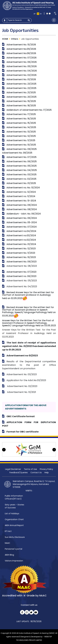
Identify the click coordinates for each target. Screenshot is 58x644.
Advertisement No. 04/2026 (22, 71)
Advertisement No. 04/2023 (22, 286)
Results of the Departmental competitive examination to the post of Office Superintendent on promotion (29, 365)
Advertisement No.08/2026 (21, 53)
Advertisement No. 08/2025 (17, 153)
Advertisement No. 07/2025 (22, 157)
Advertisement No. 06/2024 (22, 218)
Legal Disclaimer (13, 469)
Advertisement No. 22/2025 (21, 88)
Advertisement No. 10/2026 (21, 45)
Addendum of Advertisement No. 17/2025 (29, 110)
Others (15, 39)
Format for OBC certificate (23, 432)
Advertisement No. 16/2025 (21, 119)
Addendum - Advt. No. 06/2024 (24, 214)
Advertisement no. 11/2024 (21, 196)
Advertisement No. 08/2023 (22, 266)
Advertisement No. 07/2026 (22, 58)
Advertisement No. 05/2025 (22, 166)
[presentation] (4, 450)
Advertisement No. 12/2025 (21, 136)
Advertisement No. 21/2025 (21, 92)
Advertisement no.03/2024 (21, 235)
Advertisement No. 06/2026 (22, 62)
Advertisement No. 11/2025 (21, 140)
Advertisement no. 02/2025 (21, 179)
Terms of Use (30, 469)
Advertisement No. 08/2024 (22, 209)
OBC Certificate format (21, 416)
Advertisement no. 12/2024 (21, 192)
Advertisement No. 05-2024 (22, 222)
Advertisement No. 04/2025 (22, 170)
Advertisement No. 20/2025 (22, 97)
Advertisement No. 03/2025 (22, 175)
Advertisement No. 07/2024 (22, 227)
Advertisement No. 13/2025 (21, 132)
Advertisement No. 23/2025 (21, 84)
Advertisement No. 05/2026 (22, 66)
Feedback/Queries (19, 473)
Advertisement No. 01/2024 (21, 244)
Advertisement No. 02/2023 (22, 386)
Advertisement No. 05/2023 (22, 281)
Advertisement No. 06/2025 (22, 161)
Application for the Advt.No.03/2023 (26, 380)
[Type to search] (17, 20)
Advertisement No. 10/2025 (21, 145)
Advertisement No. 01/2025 (21, 183)
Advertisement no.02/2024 (21, 240)
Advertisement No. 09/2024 (22, 205)
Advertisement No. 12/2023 (21, 249)
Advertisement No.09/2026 (21, 49)
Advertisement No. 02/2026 (22, 75)
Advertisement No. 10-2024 (21, 201)
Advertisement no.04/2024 (21, 231)
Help (47, 473)
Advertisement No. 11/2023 (21, 253)
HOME (5, 39)
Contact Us (36, 473)
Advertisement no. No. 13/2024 (23, 188)
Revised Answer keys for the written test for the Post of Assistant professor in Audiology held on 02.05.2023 (28, 295)
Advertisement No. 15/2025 (21, 123)
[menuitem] (16, 497)
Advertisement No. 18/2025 (21, 106)
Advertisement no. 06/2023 (21, 276)
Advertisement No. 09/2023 (22, 262)
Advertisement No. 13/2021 (21, 392)
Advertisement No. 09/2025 (22, 149)
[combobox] (54, 13)
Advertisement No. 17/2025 (21, 114)
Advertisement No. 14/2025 (21, 127)
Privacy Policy (46, 469)
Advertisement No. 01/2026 (21, 79)
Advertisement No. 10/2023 (21, 257)
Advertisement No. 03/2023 (22, 374)
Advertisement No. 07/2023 (21, 272)
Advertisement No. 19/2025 (21, 101)
